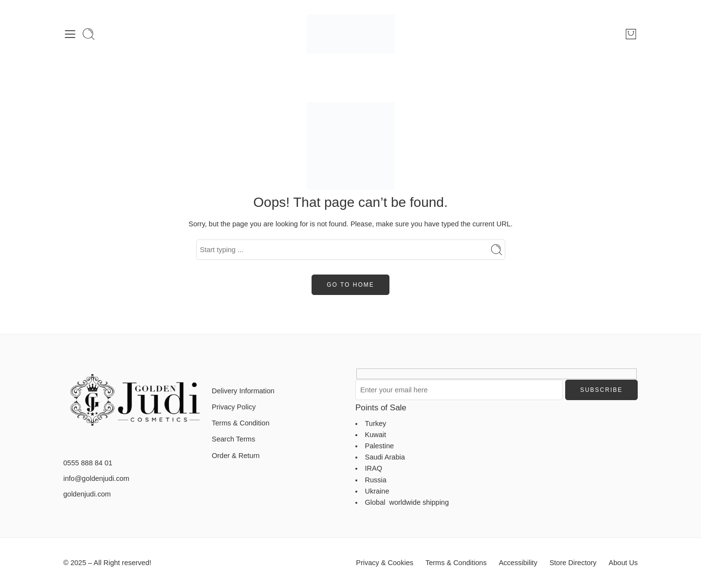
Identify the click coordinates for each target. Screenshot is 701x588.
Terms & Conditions (456, 563)
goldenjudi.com (87, 494)
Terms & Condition (240, 423)
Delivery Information (243, 391)
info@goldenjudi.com (96, 478)
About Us (623, 563)
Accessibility (518, 563)
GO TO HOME (350, 285)
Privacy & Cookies (385, 563)
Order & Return (236, 456)
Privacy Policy (234, 407)
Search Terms (233, 439)
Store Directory (573, 563)
